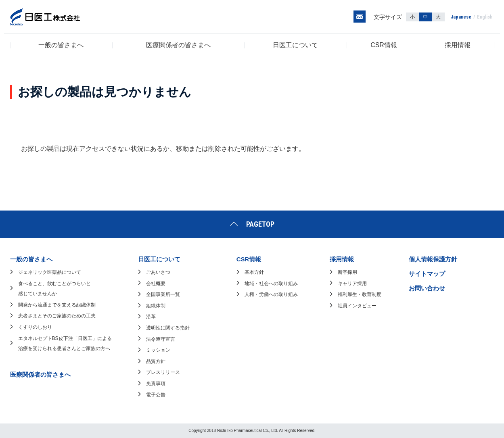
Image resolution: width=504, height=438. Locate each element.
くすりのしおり (35, 327)
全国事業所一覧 (163, 294)
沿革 (151, 317)
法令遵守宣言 (161, 339)
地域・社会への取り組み (271, 284)
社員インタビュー (357, 306)
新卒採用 (347, 272)
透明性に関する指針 (168, 328)
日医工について (295, 45)
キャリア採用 (352, 284)
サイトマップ (427, 274)
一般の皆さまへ (61, 45)
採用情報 (458, 45)
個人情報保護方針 (433, 259)
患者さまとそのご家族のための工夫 (57, 316)
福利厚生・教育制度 (360, 294)
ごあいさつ (158, 272)
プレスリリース (163, 372)
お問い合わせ (427, 288)
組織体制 (156, 306)
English (485, 17)
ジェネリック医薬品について (50, 272)
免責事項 (156, 384)
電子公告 (156, 395)
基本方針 (254, 272)
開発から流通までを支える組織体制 (57, 305)
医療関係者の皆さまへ (178, 45)
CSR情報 (384, 45)
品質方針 (156, 361)
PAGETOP (260, 224)
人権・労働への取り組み (271, 294)
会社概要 (156, 284)
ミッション (158, 350)
